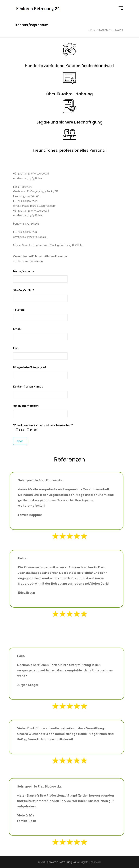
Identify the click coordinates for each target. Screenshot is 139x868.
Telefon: (40, 314)
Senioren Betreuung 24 (62, 862)
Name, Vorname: (40, 275)
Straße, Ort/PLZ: (40, 294)
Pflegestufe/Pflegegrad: (40, 371)
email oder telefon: (40, 410)
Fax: (40, 352)
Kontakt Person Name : (40, 391)
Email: (40, 333)
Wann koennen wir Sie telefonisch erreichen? (43, 425)
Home (92, 30)
